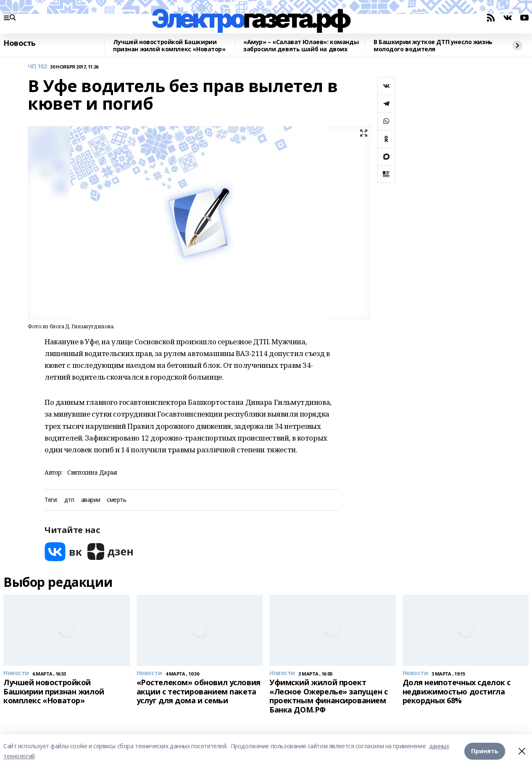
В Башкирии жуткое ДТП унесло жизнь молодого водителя (433, 46)
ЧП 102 (37, 67)
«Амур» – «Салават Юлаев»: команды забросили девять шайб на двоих (301, 46)
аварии (91, 500)
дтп (69, 500)
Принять (485, 751)
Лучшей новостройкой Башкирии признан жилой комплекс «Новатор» (169, 46)
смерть (116, 500)
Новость (20, 43)
